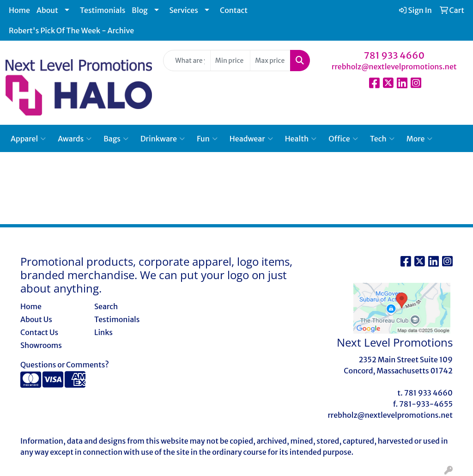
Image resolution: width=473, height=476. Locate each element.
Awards (75, 139)
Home (19, 10)
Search (106, 306)
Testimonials (103, 10)
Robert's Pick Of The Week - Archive (71, 31)
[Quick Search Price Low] (230, 61)
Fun (207, 139)
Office (343, 139)
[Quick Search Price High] (270, 61)
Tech (382, 139)
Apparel (28, 139)
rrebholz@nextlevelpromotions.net (394, 67)
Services (184, 10)
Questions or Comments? (65, 365)
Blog (139, 10)
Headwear (251, 139)
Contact (234, 10)
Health (301, 139)
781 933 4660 (394, 55)
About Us (36, 319)
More (420, 139)
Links (103, 332)
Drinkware (163, 139)
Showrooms (41, 345)
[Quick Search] (187, 61)
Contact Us (39, 332)
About (47, 10)
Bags (116, 139)
